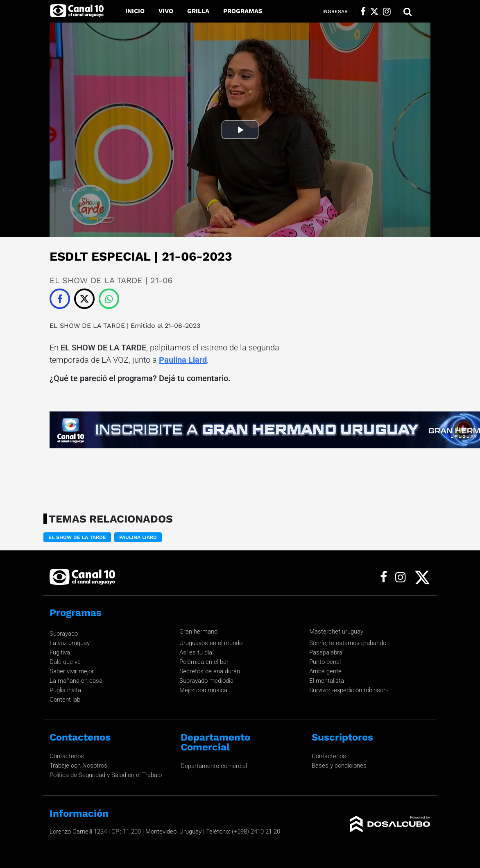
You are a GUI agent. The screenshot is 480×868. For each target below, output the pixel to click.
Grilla (198, 11)
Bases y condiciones (339, 766)
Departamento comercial (214, 766)
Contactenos (67, 756)
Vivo (166, 11)
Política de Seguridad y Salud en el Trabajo (106, 775)
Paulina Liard (183, 360)
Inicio (135, 11)
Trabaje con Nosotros (78, 766)
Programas (243, 11)
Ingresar (335, 11)
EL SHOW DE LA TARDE (87, 326)
